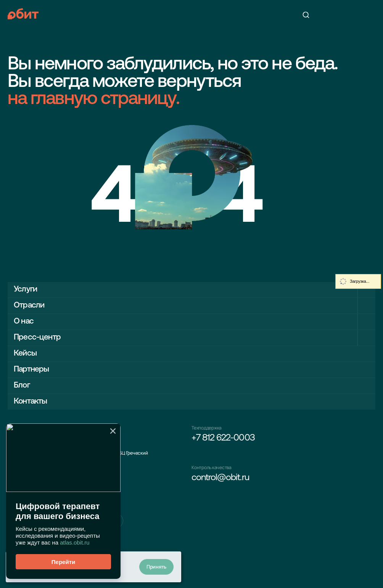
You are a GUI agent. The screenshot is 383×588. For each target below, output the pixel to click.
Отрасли (29, 305)
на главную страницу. (93, 99)
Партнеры (31, 369)
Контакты (30, 401)
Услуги (25, 289)
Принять (156, 567)
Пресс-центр (37, 337)
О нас (24, 321)
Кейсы (25, 353)
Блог (22, 385)
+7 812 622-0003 (223, 438)
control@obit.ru (220, 478)
